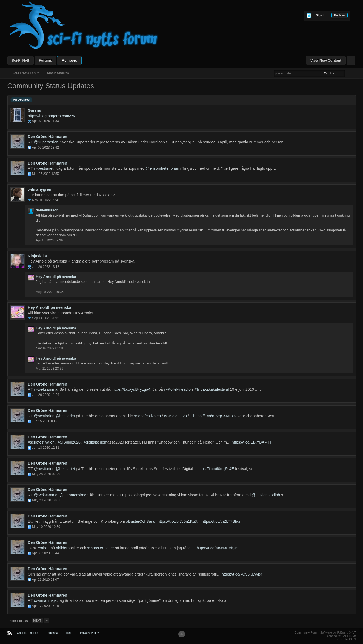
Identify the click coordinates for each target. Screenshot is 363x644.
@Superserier (46, 142)
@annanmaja (45, 600)
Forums (45, 60)
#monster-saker (101, 548)
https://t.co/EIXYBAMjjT (252, 442)
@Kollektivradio (177, 389)
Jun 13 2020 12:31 (46, 448)
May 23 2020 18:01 (46, 500)
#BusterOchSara (140, 521)
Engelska (52, 633)
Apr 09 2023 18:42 (45, 148)
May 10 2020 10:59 (46, 527)
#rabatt (44, 548)
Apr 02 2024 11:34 (45, 121)
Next (37, 620)
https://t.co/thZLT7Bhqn (222, 521)
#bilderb (63, 548)
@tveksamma (46, 389)
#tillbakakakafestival (212, 389)
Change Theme (27, 633)
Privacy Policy (89, 633)
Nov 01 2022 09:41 (46, 200)
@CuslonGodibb (266, 495)
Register (340, 15)
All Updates (22, 100)
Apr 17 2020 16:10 (45, 606)
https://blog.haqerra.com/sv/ (52, 116)
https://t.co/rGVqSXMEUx (215, 416)
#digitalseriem (95, 442)
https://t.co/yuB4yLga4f (132, 389)
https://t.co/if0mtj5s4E (216, 469)
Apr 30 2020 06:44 (45, 553)
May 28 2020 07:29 (46, 474)
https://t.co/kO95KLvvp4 (242, 574)
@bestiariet (44, 168)
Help (69, 633)
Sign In (321, 15)
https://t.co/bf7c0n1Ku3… (179, 521)
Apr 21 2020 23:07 (45, 580)
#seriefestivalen (148, 416)
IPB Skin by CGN (344, 639)
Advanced (348, 73)
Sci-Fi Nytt (21, 60)
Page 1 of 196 (18, 621)
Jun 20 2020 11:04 (46, 395)
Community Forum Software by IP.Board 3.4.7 (325, 633)
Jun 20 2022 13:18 (46, 267)
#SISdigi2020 (175, 416)
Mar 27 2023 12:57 (46, 174)
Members (69, 60)
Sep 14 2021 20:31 (46, 318)
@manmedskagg (74, 495)
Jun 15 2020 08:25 (46, 421)
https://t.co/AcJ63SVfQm (218, 548)
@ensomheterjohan (162, 168)
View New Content (326, 60)
